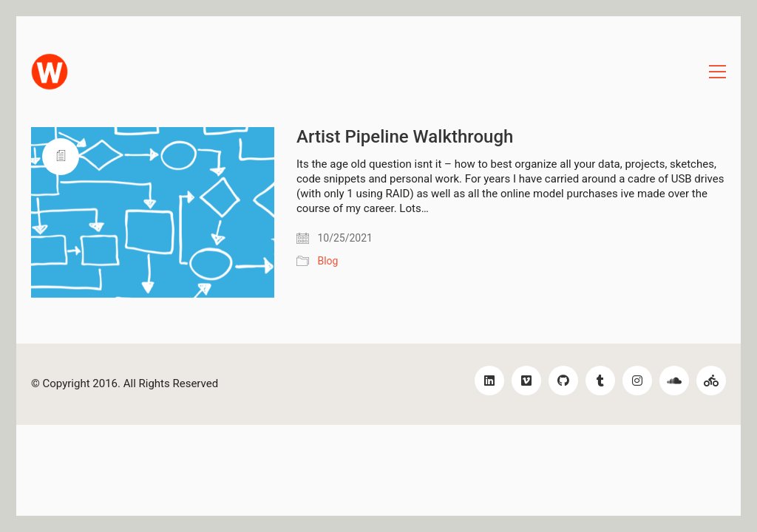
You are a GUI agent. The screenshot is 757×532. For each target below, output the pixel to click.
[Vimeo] (526, 381)
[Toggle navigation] (717, 72)
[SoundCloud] (674, 381)
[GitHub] (563, 381)
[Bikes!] (711, 381)
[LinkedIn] (489, 381)
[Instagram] (637, 381)
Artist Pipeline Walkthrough (405, 137)
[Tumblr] (600, 381)
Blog (327, 261)
